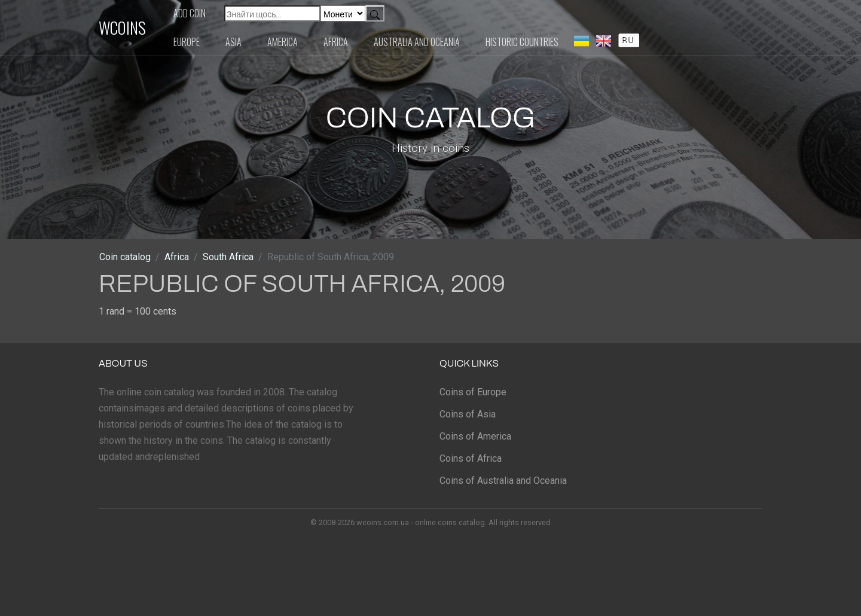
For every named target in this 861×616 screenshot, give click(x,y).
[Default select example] (343, 13)
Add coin (190, 13)
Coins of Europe (473, 392)
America (283, 42)
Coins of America (475, 436)
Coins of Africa (471, 458)
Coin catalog (125, 257)
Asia (233, 42)
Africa (336, 42)
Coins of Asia (468, 414)
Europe (187, 42)
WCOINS (122, 28)
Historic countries (522, 42)
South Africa (228, 257)
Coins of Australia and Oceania (503, 481)
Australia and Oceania (417, 42)
